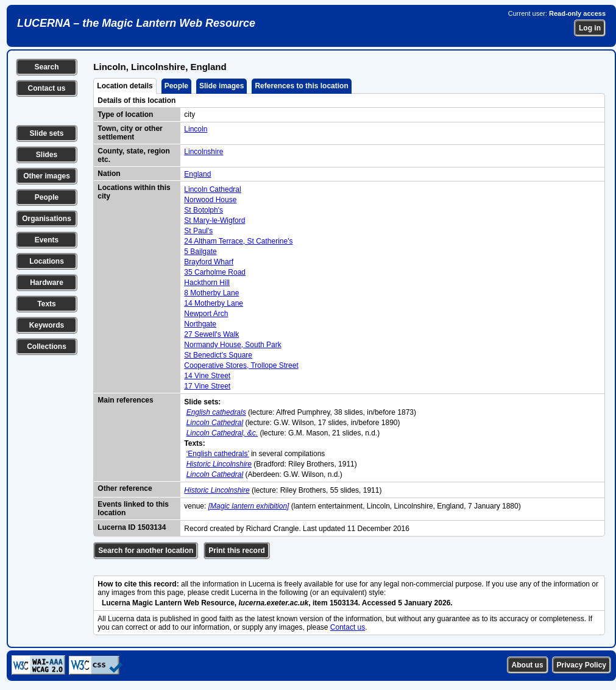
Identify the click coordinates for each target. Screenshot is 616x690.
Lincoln (196, 129)
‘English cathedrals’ (218, 454)
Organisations (47, 219)
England (197, 174)
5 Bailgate (200, 252)
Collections (47, 347)
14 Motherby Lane (214, 303)
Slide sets (46, 133)
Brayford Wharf (209, 262)
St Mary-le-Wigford (214, 220)
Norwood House (210, 200)
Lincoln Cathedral (212, 189)
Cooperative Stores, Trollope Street (241, 365)
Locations (47, 261)
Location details (125, 86)
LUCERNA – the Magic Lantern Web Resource (136, 23)
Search (46, 67)
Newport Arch (206, 314)
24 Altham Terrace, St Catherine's (238, 241)
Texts (46, 304)
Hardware (47, 283)
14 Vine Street (207, 376)
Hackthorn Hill (207, 283)
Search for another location (146, 551)
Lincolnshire (204, 152)
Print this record (237, 551)
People (47, 197)
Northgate (200, 324)
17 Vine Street (207, 386)
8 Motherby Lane (211, 293)
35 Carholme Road (215, 272)
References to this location (301, 86)
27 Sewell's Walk (211, 334)
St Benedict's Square (218, 355)
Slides (47, 155)
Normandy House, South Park (232, 345)
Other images (47, 176)
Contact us (46, 88)
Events (47, 240)
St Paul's (198, 231)
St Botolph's (204, 210)
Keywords (47, 325)
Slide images (221, 86)
